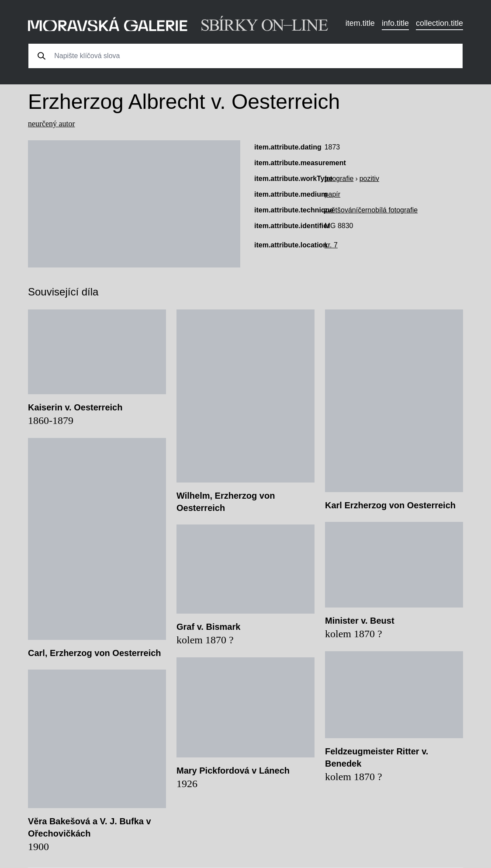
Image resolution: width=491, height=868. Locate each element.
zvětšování (341, 210)
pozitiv (369, 179)
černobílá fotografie (388, 210)
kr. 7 (331, 245)
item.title (360, 23)
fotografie (339, 179)
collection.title (439, 23)
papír (332, 194)
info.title (395, 23)
